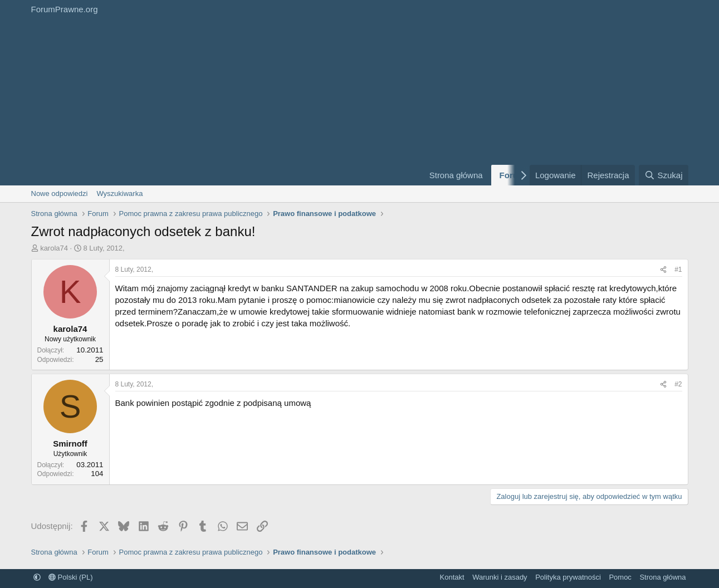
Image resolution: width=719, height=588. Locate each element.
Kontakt (452, 577)
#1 (678, 269)
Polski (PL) (70, 577)
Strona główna (456, 175)
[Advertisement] (221, 102)
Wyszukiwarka (119, 193)
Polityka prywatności (568, 577)
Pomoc (620, 577)
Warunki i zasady (500, 577)
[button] (37, 577)
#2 (678, 384)
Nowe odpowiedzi (60, 193)
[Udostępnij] (663, 270)
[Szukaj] (663, 175)
